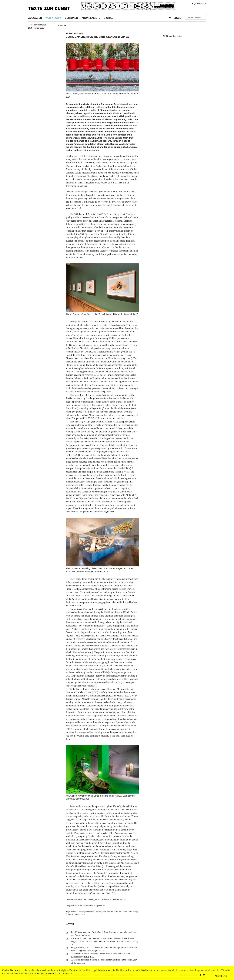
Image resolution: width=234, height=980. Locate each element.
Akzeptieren (221, 976)
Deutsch (203, 4)
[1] (80, 208)
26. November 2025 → (37, 28)
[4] (89, 836)
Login (177, 18)
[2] (83, 234)
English (195, 4)
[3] (96, 418)
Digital (108, 18)
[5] (115, 893)
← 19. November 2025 (37, 25)
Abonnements (91, 18)
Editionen (71, 18)
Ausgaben (35, 18)
